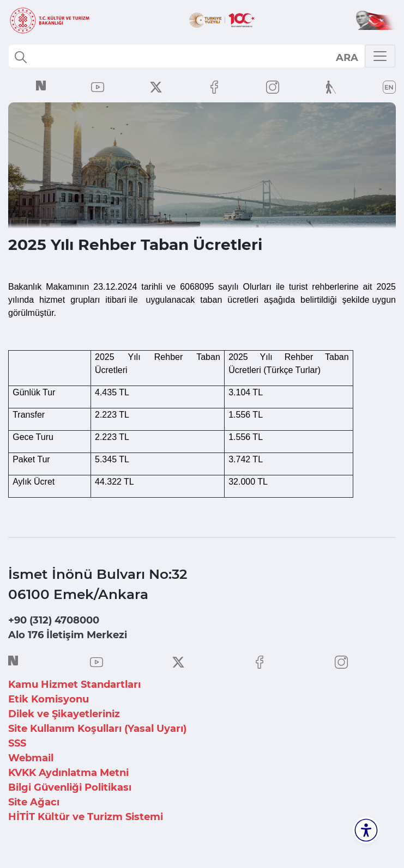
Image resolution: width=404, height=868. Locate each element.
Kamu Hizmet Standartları (74, 684)
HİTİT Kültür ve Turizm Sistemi (86, 817)
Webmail (31, 758)
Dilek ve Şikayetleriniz (64, 714)
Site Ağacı (34, 802)
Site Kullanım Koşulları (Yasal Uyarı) (97, 729)
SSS (17, 743)
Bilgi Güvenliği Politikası (70, 787)
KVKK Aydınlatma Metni (68, 773)
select (346, 57)
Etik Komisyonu (49, 699)
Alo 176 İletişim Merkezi (68, 635)
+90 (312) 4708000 (54, 620)
